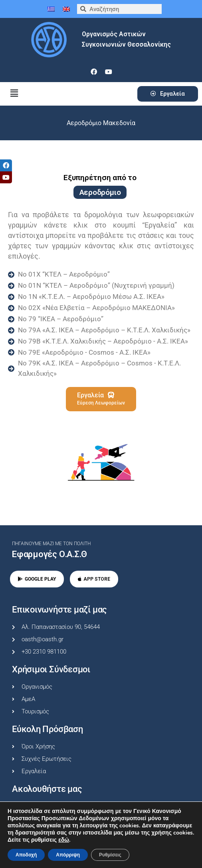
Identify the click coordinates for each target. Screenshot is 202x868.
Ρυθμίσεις (110, 855)
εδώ (64, 840)
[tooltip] (6, 165)
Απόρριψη (68, 855)
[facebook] (94, 72)
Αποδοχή (26, 855)
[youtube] (109, 72)
